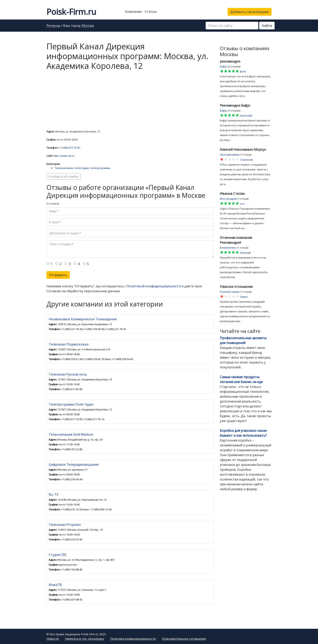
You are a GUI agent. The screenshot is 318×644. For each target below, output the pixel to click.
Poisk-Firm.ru (71, 12)
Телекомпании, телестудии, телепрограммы (83, 168)
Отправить (58, 275)
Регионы (53, 26)
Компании (133, 12)
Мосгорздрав (228, 199)
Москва (88, 26)
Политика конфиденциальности (133, 639)
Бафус (223, 66)
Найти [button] (267, 26)
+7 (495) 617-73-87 (69, 148)
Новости (53, 639)
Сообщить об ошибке (63, 176)
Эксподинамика (230, 155)
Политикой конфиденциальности (154, 286)
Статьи (151, 12)
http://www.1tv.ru (64, 156)
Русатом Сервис (230, 292)
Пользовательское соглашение (184, 639)
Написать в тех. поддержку (84, 639)
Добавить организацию (250, 12)
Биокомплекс (228, 248)
